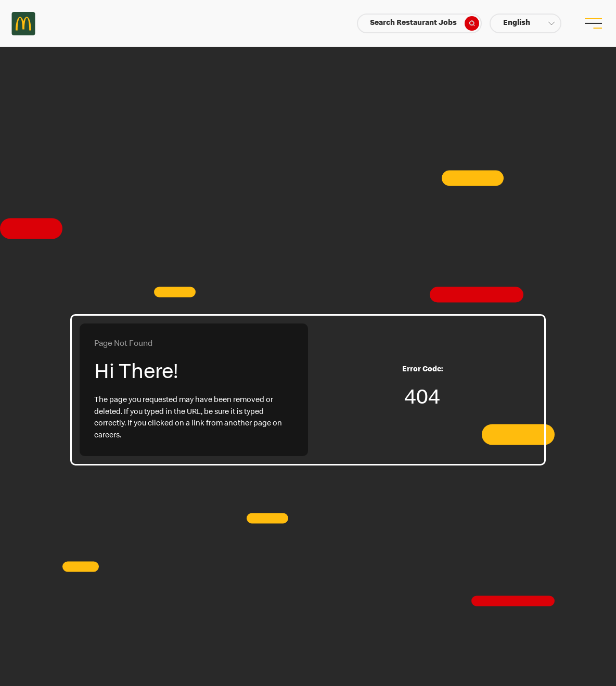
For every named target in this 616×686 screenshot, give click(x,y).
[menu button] (593, 23)
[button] (525, 23)
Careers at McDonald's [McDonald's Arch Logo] (23, 24)
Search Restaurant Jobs (425, 23)
